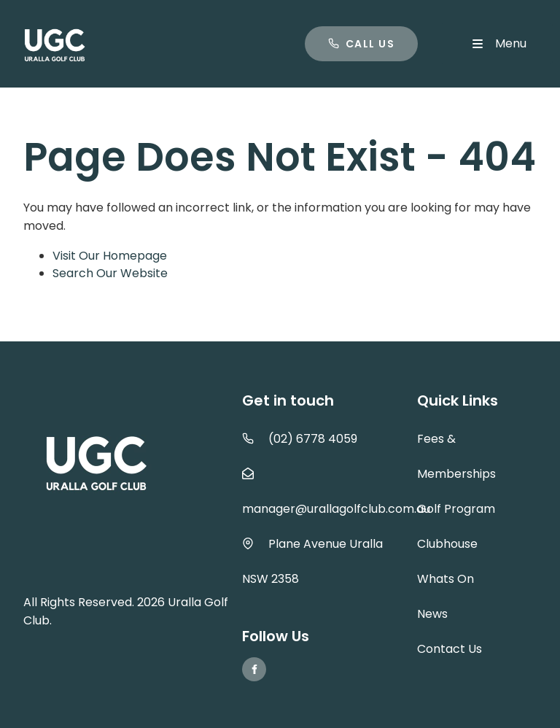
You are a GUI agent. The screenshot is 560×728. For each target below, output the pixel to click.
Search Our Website (110, 273)
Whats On (446, 579)
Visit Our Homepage (110, 256)
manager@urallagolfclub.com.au (336, 509)
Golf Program (456, 509)
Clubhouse (447, 544)
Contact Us (450, 649)
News (432, 614)
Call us (331, 35)
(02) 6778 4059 (313, 439)
